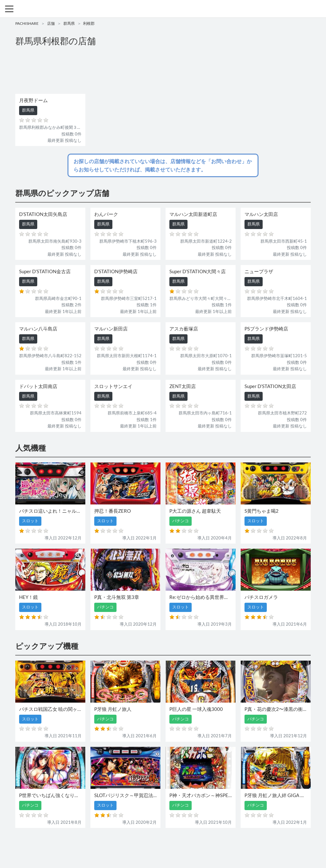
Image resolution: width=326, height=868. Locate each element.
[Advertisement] (163, 72)
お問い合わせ (165, 845)
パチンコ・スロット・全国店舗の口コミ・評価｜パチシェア (163, 9)
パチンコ (119, 845)
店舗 (51, 23)
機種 (89, 845)
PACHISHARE (27, 23)
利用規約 (189, 845)
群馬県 (69, 23)
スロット (140, 845)
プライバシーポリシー (221, 845)
